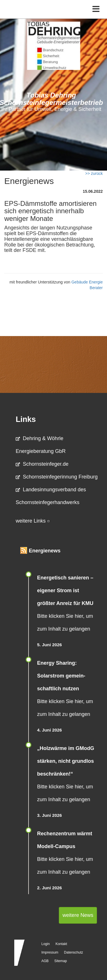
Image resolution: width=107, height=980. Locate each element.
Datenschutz (73, 952)
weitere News (78, 915)
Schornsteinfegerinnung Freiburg (57, 477)
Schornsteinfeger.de (42, 464)
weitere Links (33, 521)
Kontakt (61, 944)
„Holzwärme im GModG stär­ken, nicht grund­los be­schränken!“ (66, 761)
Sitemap (60, 961)
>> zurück (94, 173)
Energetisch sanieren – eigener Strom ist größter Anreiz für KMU (65, 591)
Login (46, 944)
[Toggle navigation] (96, 9)
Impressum (50, 952)
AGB (45, 961)
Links (26, 419)
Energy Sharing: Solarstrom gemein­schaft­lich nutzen (61, 676)
